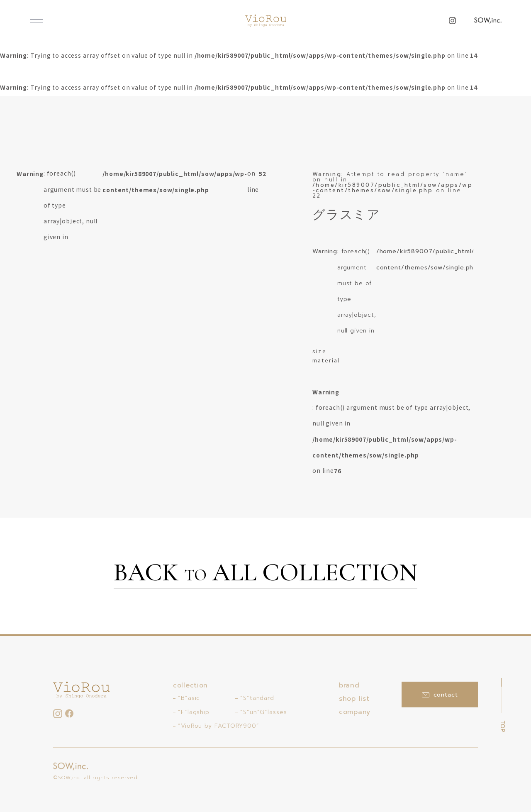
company (355, 712)
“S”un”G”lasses (264, 712)
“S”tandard (257, 698)
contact (440, 695)
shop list (354, 699)
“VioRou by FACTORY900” (219, 726)
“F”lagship (194, 712)
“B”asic (189, 698)
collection (190, 685)
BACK (265, 574)
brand (349, 685)
